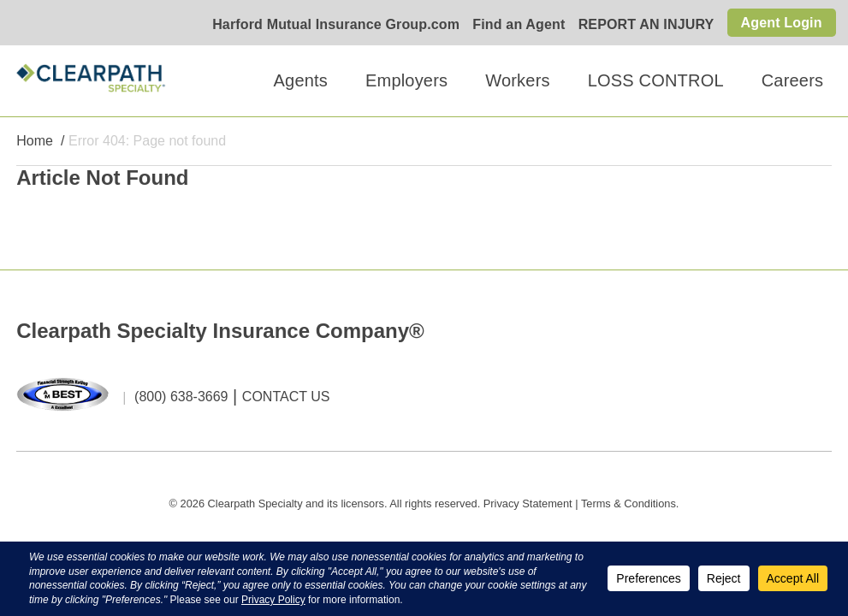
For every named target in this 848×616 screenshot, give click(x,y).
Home (35, 141)
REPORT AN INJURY (646, 24)
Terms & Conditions (629, 503)
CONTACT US (286, 397)
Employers (406, 80)
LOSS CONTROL (656, 80)
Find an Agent (519, 24)
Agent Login (782, 23)
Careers (793, 80)
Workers (517, 80)
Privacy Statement (528, 503)
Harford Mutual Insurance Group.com (336, 24)
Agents (301, 80)
